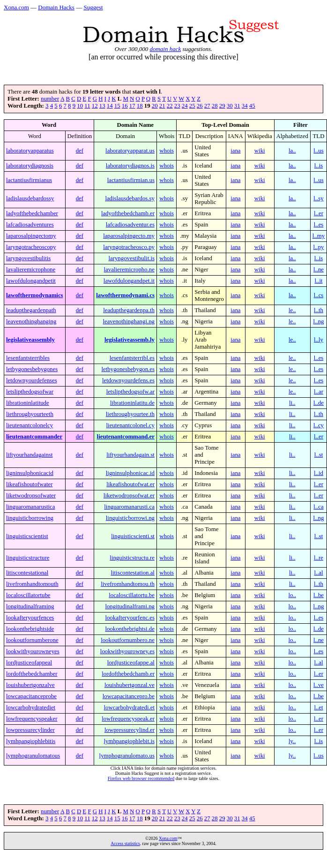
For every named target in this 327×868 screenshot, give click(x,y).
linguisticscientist (27, 536)
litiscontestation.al (132, 573)
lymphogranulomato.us (127, 756)
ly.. (292, 741)
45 (252, 106)
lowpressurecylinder (30, 730)
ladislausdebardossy (30, 198)
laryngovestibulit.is (131, 258)
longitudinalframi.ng (130, 606)
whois (167, 151)
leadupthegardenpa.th (129, 310)
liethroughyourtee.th (130, 414)
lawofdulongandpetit (31, 281)
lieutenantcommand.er (126, 437)
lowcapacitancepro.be (129, 696)
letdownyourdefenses (32, 380)
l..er (319, 213)
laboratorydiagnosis (30, 166)
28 (215, 106)
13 (102, 106)
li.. (292, 403)
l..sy (318, 198)
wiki (260, 151)
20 (155, 106)
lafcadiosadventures (30, 225)
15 (117, 106)
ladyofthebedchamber (32, 213)
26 (200, 106)
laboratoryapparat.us (130, 151)
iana (235, 151)
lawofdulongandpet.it (129, 281)
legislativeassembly (30, 340)
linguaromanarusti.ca (129, 507)
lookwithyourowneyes (33, 651)
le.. (292, 310)
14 (110, 106)
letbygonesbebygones (32, 369)
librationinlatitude (28, 403)
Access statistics (125, 843)
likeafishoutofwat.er (130, 484)
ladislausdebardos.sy (130, 198)
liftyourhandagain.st (130, 455)
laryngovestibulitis (28, 258)
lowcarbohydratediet (31, 708)
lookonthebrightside (30, 629)
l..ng (319, 321)
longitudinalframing (30, 606)
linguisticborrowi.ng (130, 518)
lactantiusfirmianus (29, 180)
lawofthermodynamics (35, 295)
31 (237, 106)
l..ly (319, 340)
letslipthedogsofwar (30, 392)
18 (140, 106)
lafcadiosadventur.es (130, 225)
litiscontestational (27, 573)
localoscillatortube (28, 595)
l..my (319, 236)
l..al (318, 573)
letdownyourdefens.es (128, 380)
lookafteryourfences (30, 618)
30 (230, 106)
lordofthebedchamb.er (128, 674)
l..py (319, 247)
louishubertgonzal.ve (130, 685)
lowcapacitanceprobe (31, 696)
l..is (319, 166)
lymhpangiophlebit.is (129, 741)
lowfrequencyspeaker (32, 719)
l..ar (319, 392)
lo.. (292, 595)
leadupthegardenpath (31, 310)
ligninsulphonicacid (30, 473)
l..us (318, 151)
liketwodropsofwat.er (129, 496)
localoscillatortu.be (132, 595)
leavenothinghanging (31, 321)
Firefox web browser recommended (141, 778)
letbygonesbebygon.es (128, 369)
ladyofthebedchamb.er (128, 213)
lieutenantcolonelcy (30, 425)
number (50, 99)
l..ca (318, 507)
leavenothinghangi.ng (129, 321)
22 (170, 106)
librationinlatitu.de (132, 403)
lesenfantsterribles (28, 358)
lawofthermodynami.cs (125, 295)
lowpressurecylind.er (130, 730)
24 (185, 106)
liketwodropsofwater (31, 496)
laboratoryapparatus (30, 151)
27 (207, 106)
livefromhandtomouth (32, 584)
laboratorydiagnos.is (130, 166)
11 (87, 106)
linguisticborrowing (30, 518)
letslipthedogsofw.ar (130, 392)
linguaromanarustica (30, 507)
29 (222, 106)
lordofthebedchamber (32, 674)
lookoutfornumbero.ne (128, 640)
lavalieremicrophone (31, 270)
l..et (318, 708)
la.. (292, 151)
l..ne (319, 270)
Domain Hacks (56, 7)
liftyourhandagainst (30, 455)
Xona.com (16, 7)
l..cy (319, 425)
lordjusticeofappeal (29, 663)
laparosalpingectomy (31, 236)
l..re (319, 558)
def (80, 151)
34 (245, 106)
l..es (319, 225)
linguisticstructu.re (132, 558)
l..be (319, 595)
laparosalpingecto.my (129, 236)
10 (80, 106)
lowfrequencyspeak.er (128, 719)
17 (132, 106)
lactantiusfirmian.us (131, 180)
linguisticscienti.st (133, 536)
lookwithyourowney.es (127, 651)
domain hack (165, 49)
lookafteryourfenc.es (130, 618)
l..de (319, 403)
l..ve (319, 685)
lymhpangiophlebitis (31, 741)
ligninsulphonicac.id (130, 473)
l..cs (319, 295)
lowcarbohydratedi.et (129, 708)
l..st (319, 455)
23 (177, 106)
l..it (318, 281)
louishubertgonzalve (30, 685)
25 (192, 106)
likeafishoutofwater (30, 484)
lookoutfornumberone (32, 640)
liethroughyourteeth (30, 414)
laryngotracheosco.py (129, 247)
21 (162, 106)
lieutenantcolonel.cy (130, 425)
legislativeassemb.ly (130, 340)
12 (95, 106)
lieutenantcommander (34, 437)
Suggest (93, 7)
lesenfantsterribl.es (132, 358)
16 (125, 106)
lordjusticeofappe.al (131, 663)
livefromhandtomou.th (128, 584)
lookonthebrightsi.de (130, 629)
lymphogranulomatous (33, 756)
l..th (319, 310)
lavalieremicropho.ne (129, 270)
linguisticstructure (28, 558)
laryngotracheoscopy (31, 247)
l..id (319, 473)
